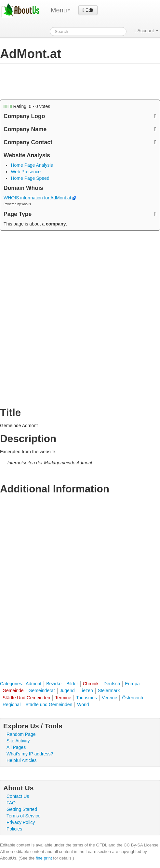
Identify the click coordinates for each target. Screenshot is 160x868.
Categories (11, 684)
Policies (14, 829)
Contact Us (18, 796)
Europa (132, 684)
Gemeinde (13, 690)
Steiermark (109, 690)
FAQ (11, 803)
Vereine (109, 698)
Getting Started (22, 809)
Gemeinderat (42, 690)
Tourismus (87, 698)
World (83, 705)
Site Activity (18, 741)
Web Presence (26, 172)
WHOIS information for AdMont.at (40, 198)
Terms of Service (23, 816)
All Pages (16, 747)
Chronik (91, 684)
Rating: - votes (27, 106)
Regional (12, 705)
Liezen (86, 690)
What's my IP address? (30, 754)
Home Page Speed (30, 178)
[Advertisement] (52, 82)
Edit (88, 10)
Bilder (72, 684)
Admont (33, 684)
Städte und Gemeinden (49, 705)
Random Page (21, 734)
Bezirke (54, 684)
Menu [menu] (60, 10)
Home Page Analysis (32, 165)
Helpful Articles (22, 760)
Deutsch (112, 684)
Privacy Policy (21, 822)
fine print (44, 858)
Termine (63, 698)
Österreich (133, 698)
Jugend (67, 690)
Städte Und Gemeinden (26, 698)
